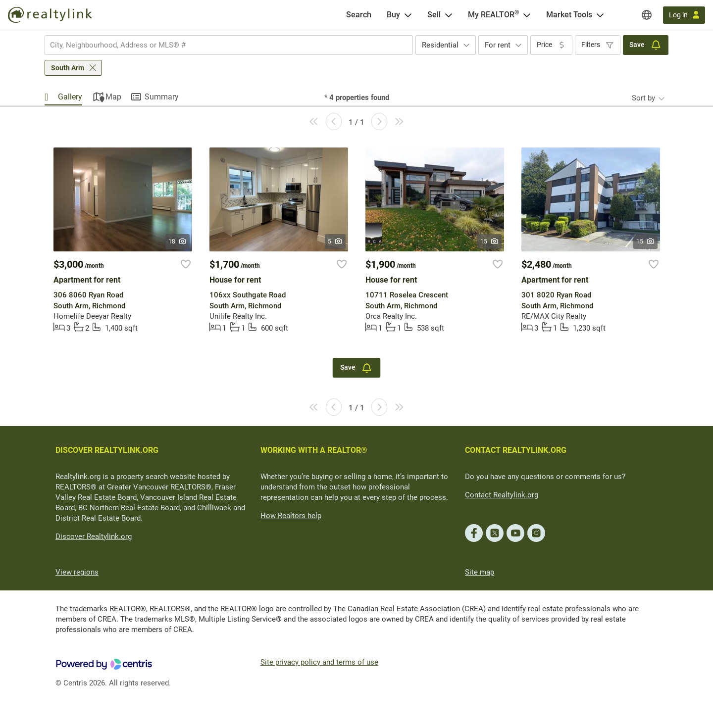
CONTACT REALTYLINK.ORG (516, 450)
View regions (77, 572)
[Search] (359, 15)
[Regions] (647, 15)
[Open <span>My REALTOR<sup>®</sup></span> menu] (527, 15)
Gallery (70, 97)
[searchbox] (223, 45)
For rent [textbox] (498, 45)
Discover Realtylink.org (94, 536)
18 (178, 242)
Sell (434, 15)
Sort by (643, 98)
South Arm (68, 68)
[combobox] (229, 45)
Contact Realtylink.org (502, 495)
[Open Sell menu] (449, 15)
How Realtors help (291, 516)
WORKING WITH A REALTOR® (314, 450)
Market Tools (569, 15)
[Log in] (684, 15)
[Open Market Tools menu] (600, 15)
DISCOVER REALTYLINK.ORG (107, 450)
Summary (162, 97)
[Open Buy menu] (408, 15)
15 (489, 242)
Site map (480, 572)
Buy (393, 15)
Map (113, 97)
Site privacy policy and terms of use (319, 662)
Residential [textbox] (440, 45)
